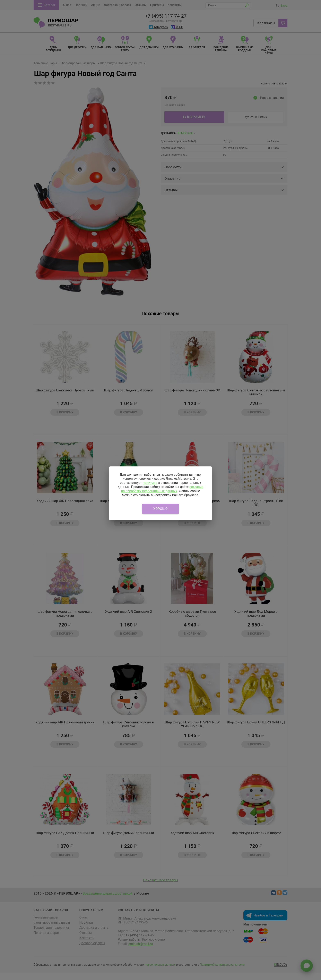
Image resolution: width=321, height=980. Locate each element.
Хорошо (160, 509)
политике (150, 483)
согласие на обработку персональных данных (162, 489)
